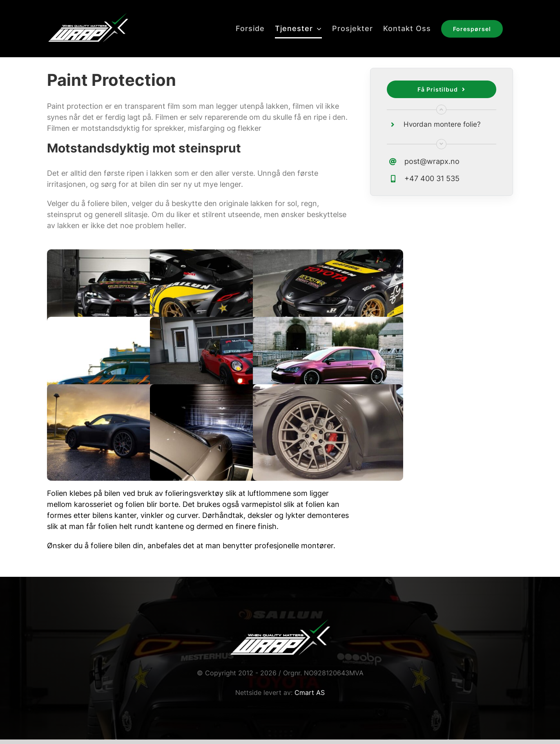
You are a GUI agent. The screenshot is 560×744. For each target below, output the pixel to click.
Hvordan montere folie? (442, 124)
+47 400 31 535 (432, 178)
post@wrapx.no (432, 161)
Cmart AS (310, 692)
